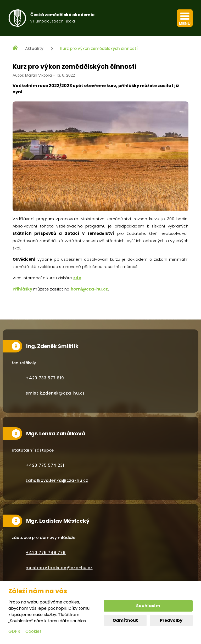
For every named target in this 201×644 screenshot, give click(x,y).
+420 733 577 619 (46, 378)
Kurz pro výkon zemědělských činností (99, 49)
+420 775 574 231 (45, 465)
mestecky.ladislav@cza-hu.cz (59, 568)
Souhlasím (148, 606)
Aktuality (34, 49)
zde (77, 278)
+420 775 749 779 (46, 553)
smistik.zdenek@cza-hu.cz (55, 393)
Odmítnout (125, 620)
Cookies (33, 631)
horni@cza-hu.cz (89, 289)
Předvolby (171, 620)
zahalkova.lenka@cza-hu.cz (57, 480)
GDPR (14, 631)
